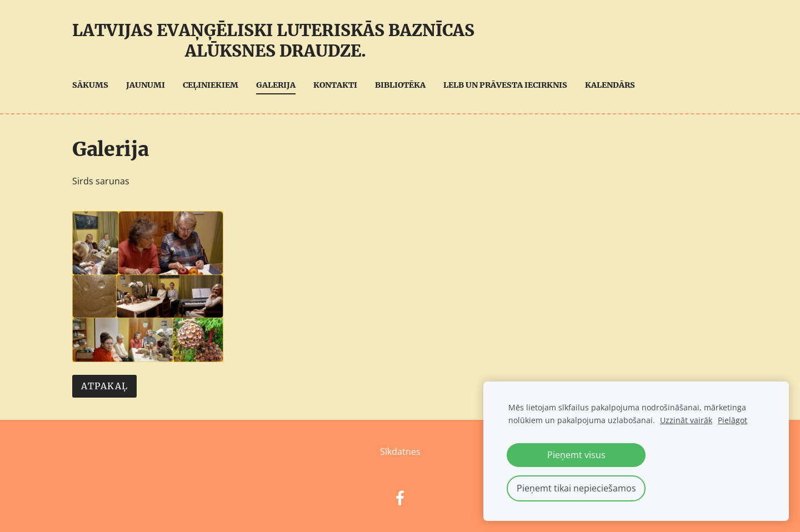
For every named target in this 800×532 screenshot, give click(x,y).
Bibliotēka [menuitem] (400, 85)
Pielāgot (732, 420)
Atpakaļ (104, 386)
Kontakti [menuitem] (335, 85)
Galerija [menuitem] (276, 85)
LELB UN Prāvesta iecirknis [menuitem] (505, 85)
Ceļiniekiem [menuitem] (211, 85)
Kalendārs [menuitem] (610, 85)
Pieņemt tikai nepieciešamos (576, 488)
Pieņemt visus (576, 455)
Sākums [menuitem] (90, 85)
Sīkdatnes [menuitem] (400, 451)
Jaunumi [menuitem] (146, 85)
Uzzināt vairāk (686, 420)
